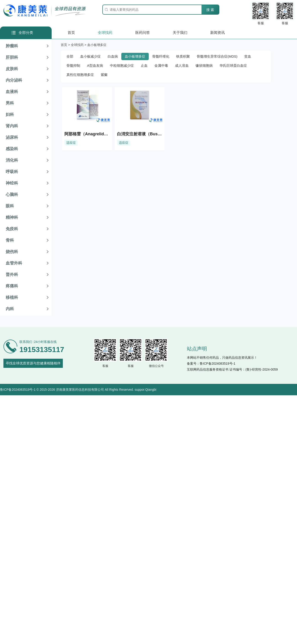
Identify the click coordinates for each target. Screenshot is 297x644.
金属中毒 (161, 65)
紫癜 (104, 75)
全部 (70, 56)
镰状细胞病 (204, 65)
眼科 (10, 206)
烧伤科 (12, 252)
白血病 (113, 56)
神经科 (12, 183)
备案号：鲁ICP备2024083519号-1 (211, 363)
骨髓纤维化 (161, 56)
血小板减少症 (90, 56)
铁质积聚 (183, 56)
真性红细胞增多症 (80, 75)
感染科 (12, 149)
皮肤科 (12, 69)
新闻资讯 (217, 33)
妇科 (10, 115)
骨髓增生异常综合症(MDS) (217, 56)
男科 (10, 103)
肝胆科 (12, 57)
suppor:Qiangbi (145, 390)
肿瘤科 (12, 46)
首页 (71, 33)
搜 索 (210, 10)
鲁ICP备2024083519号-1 (18, 390)
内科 (10, 309)
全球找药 (105, 33)
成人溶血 (182, 65)
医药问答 (143, 33)
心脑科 (12, 195)
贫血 (248, 56)
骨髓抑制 (73, 65)
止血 (144, 65)
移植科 (12, 297)
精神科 (12, 217)
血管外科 (14, 263)
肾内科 (12, 126)
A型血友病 (95, 65)
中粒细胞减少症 (122, 65)
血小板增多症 (135, 56)
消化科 (12, 160)
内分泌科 (14, 80)
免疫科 (12, 229)
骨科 (10, 240)
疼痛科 (12, 286)
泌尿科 (12, 137)
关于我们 (180, 33)
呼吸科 (12, 172)
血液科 (12, 92)
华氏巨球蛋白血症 (233, 65)
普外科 (12, 275)
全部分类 (26, 33)
